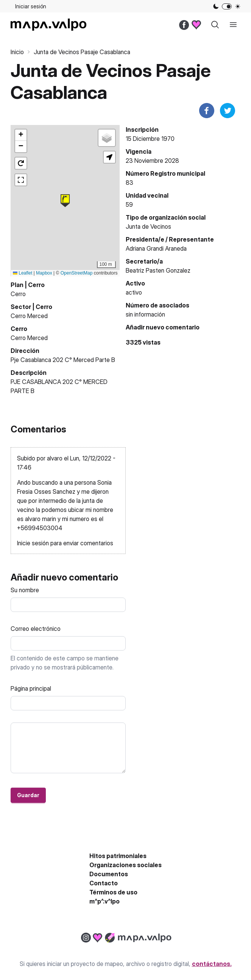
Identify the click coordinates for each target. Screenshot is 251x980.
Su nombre (25, 590)
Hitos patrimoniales (118, 856)
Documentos (109, 874)
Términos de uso (113, 892)
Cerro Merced (29, 316)
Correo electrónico (36, 629)
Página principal (31, 688)
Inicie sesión (33, 543)
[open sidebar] (233, 25)
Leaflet (23, 273)
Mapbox (44, 273)
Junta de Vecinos (148, 226)
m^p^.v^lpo (104, 901)
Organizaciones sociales (125, 865)
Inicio (17, 52)
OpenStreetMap (77, 273)
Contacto (104, 883)
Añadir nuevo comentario (163, 327)
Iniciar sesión (31, 6)
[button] (65, 201)
